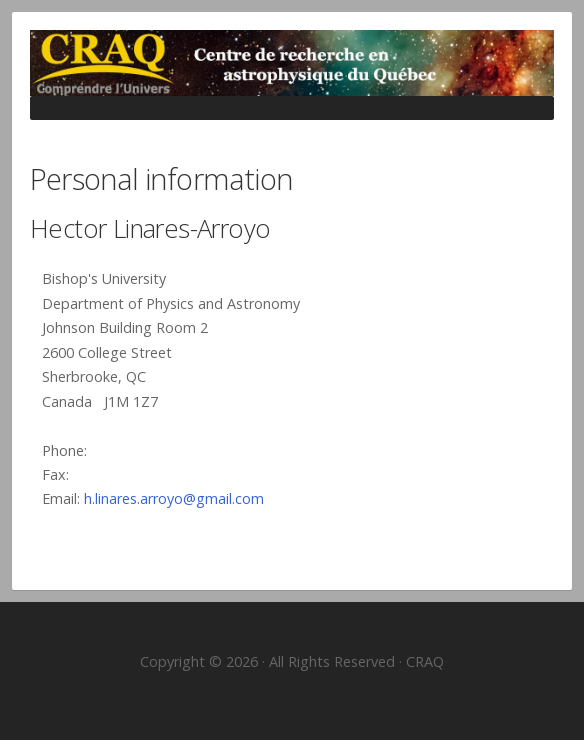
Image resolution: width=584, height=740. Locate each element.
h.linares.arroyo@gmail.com (174, 498)
